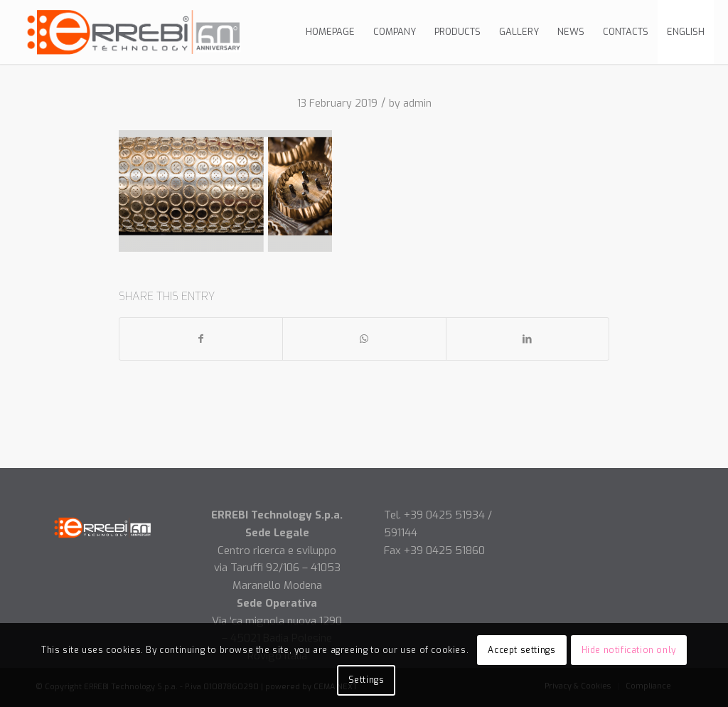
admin (417, 103)
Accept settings (521, 650)
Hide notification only (629, 650)
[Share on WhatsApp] (364, 339)
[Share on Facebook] (201, 339)
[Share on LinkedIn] (528, 339)
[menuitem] (330, 32)
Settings (366, 680)
